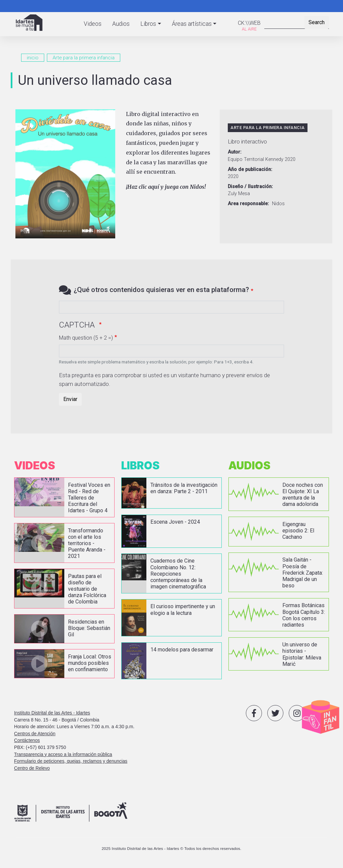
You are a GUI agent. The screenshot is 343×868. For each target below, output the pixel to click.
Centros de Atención (35, 733)
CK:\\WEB (249, 23)
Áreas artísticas (192, 24)
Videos (93, 24)
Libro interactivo (247, 141)
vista (64, 497)
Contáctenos (27, 740)
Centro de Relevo (32, 768)
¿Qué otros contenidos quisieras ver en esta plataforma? (161, 290)
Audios (121, 24)
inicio (33, 58)
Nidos (278, 204)
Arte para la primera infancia (84, 58)
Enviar (70, 399)
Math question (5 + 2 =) (86, 338)
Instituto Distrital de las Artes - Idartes (52, 713)
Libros (148, 24)
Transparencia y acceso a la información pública (63, 754)
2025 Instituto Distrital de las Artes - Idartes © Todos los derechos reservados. (171, 848)
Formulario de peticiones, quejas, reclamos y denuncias (71, 761)
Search (317, 22)
